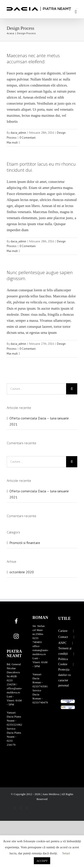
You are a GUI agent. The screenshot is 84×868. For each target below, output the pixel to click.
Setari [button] (66, 853)
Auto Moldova (51, 794)
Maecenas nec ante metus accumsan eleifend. (33, 59)
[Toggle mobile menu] (76, 12)
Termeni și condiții (65, 651)
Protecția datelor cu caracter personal (65, 677)
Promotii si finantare (25, 543)
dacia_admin (18, 133)
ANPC (62, 643)
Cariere (63, 631)
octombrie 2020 (22, 572)
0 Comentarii (28, 138)
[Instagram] (16, 636)
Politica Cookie (63, 662)
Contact (63, 637)
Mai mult (12, 143)
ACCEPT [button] (42, 861)
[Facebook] (16, 621)
